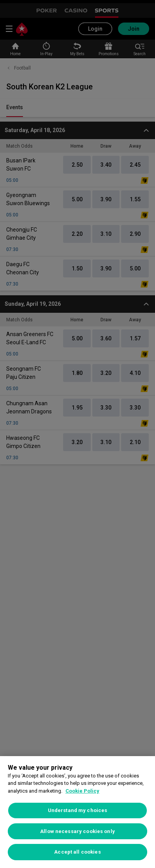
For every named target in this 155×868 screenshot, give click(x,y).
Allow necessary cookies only (77, 831)
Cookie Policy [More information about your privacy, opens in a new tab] (82, 791)
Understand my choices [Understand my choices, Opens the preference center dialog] (78, 810)
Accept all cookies (77, 852)
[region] (77, 812)
